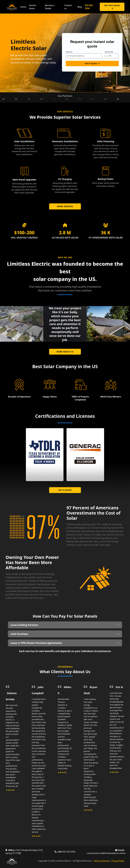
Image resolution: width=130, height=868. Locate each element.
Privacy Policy (118, 861)
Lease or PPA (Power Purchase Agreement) (36, 643)
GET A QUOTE (65, 490)
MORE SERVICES (65, 206)
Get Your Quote (112, 7)
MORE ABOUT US (65, 352)
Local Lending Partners (24, 625)
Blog (80, 7)
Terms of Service (102, 861)
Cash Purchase (19, 634)
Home (23, 7)
